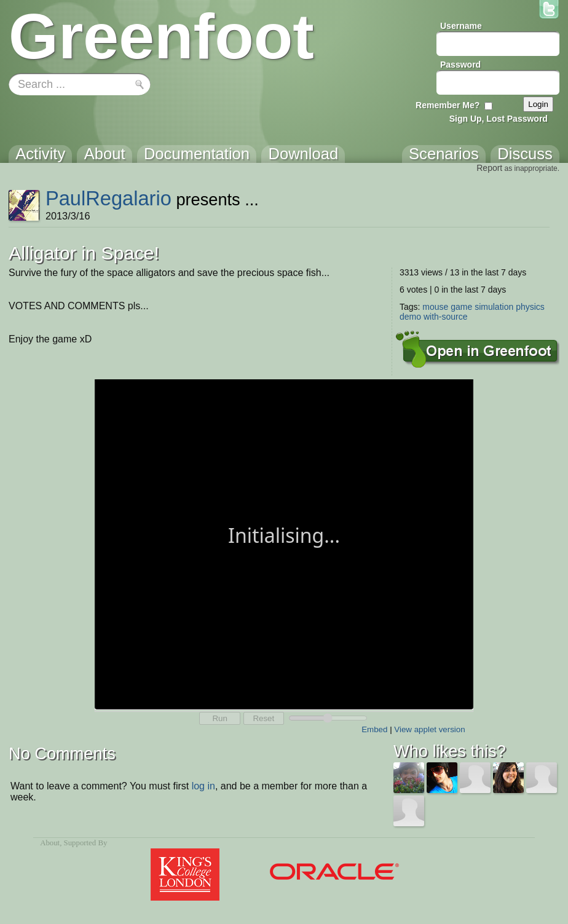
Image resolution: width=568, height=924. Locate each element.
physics (530, 307)
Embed (374, 729)
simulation (494, 307)
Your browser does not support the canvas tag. (284, 543)
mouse (435, 307)
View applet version (429, 729)
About (50, 843)
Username (461, 26)
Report (489, 168)
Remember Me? (448, 105)
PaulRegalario (108, 198)
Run (219, 718)
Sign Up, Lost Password (499, 119)
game (461, 307)
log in (203, 786)
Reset (263, 718)
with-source (446, 317)
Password (460, 65)
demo (410, 317)
